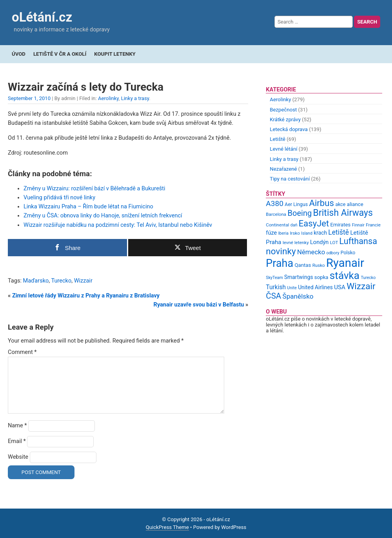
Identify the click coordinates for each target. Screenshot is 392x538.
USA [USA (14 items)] (340, 287)
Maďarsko (36, 281)
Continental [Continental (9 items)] (277, 225)
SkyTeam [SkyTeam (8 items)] (274, 278)
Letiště (278, 139)
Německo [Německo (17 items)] (311, 252)
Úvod (19, 54)
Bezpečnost (283, 110)
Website (18, 457)
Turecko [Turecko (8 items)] (368, 278)
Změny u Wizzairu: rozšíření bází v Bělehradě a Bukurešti (94, 189)
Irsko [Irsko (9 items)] (295, 233)
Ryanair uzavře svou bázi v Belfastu (199, 305)
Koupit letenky (115, 54)
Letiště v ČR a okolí (60, 54)
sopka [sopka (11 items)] (321, 277)
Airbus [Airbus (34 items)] (321, 203)
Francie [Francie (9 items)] (373, 225)
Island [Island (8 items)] (307, 233)
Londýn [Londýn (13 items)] (319, 242)
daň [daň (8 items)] (294, 225)
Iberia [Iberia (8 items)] (284, 233)
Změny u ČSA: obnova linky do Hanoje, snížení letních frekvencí (103, 216)
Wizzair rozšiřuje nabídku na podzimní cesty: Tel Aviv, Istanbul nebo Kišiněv (118, 225)
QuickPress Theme (167, 527)
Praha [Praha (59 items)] (279, 263)
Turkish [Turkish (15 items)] (276, 287)
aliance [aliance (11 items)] (355, 204)
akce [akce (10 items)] (340, 204)
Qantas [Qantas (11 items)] (303, 265)
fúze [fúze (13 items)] (271, 233)
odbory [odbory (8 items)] (333, 253)
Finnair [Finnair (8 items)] (358, 225)
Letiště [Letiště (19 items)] (338, 232)
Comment (22, 352)
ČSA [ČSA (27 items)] (273, 296)
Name (17, 426)
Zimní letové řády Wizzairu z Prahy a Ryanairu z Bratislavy (86, 296)
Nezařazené (283, 169)
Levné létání (283, 149)
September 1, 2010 (29, 98)
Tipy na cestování (290, 179)
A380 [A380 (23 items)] (275, 203)
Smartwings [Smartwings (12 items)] (299, 277)
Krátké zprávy (285, 119)
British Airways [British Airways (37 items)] (343, 213)
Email (17, 441)
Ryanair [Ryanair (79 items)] (345, 263)
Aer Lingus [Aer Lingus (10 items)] (296, 204)
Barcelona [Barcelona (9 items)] (276, 214)
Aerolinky (108, 98)
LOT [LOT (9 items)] (334, 243)
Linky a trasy (135, 98)
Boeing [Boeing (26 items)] (299, 213)
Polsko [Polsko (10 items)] (348, 253)
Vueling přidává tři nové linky (59, 198)
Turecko (61, 281)
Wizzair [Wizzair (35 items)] (361, 286)
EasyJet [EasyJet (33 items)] (314, 223)
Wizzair (83, 281)
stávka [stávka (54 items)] (345, 275)
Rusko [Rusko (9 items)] (319, 265)
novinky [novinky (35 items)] (281, 251)
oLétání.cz (42, 17)
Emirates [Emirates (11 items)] (341, 225)
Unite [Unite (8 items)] (292, 288)
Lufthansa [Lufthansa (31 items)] (358, 241)
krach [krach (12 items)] (320, 233)
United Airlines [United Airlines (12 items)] (315, 287)
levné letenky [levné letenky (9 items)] (296, 243)
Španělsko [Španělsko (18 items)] (298, 296)
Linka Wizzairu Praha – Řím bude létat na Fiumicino (88, 207)
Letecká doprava (289, 129)
